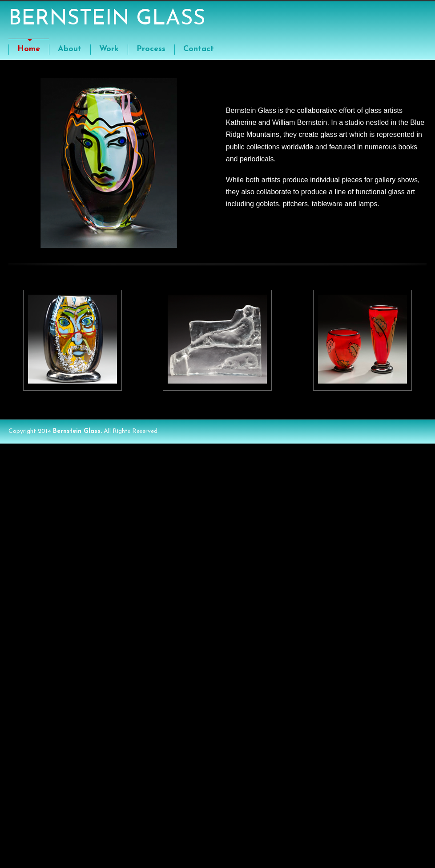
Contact (199, 49)
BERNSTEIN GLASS (107, 19)
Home (29, 49)
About (70, 49)
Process (151, 49)
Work (109, 49)
